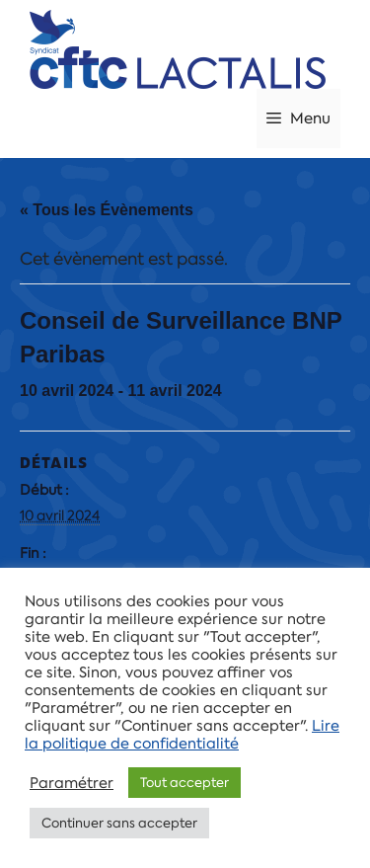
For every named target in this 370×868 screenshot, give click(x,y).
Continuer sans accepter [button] (119, 823)
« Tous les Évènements (107, 210)
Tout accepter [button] (185, 783)
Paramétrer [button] (72, 783)
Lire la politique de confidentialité (182, 735)
